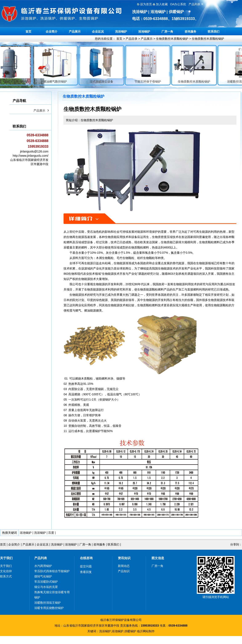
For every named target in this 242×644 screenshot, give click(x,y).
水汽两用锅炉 (43, 566)
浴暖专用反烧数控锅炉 (49, 608)
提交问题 (86, 566)
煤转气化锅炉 (43, 576)
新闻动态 (124, 566)
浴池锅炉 (144, 32)
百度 (51, 533)
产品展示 (75, 32)
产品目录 (132, 39)
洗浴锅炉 (121, 32)
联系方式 (6, 576)
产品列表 (41, 558)
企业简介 (52, 32)
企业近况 (98, 32)
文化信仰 (6, 571)
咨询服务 (190, 32)
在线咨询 (86, 558)
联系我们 (214, 32)
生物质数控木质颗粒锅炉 (172, 39)
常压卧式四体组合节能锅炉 (52, 571)
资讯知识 (124, 558)
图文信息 (158, 558)
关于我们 (6, 558)
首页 (28, 32)
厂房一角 (167, 32)
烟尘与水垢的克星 (46, 587)
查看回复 (86, 572)
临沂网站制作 (146, 631)
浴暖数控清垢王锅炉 (48, 603)
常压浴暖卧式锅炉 (46, 582)
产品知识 (124, 571)
